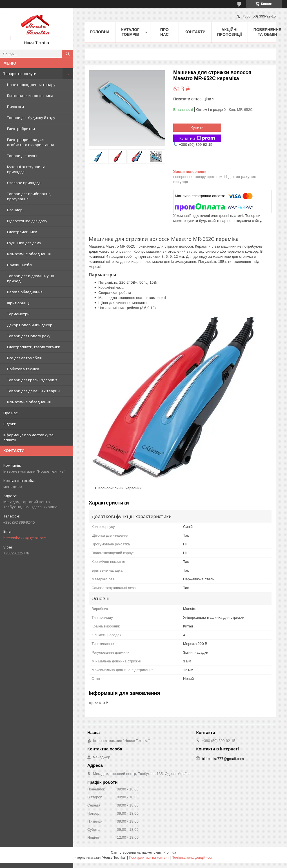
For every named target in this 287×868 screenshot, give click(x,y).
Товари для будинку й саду (31, 118)
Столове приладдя (24, 183)
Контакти (195, 32)
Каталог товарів (130, 32)
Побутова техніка (23, 369)
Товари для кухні (22, 156)
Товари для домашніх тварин (33, 391)
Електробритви (21, 129)
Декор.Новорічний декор (30, 325)
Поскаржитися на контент (149, 858)
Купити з (197, 138)
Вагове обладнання (25, 292)
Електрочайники (22, 232)
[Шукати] (68, 54)
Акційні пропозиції (230, 32)
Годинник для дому (24, 243)
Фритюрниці (18, 303)
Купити (197, 127)
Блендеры (16, 210)
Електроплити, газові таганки (34, 347)
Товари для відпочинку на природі (31, 278)
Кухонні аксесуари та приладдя (26, 169)
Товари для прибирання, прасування (29, 196)
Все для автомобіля (24, 358)
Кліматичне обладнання (29, 254)
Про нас (10, 413)
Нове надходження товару (31, 85)
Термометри (18, 314)
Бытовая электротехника (30, 96)
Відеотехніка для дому (27, 221)
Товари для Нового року (29, 336)
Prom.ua (170, 852)
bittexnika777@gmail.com (25, 538)
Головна (100, 32)
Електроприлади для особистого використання (30, 142)
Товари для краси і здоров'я (32, 380)
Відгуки (10, 424)
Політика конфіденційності (193, 858)
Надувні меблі (20, 265)
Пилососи (15, 107)
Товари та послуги (20, 74)
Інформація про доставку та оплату (28, 437)
